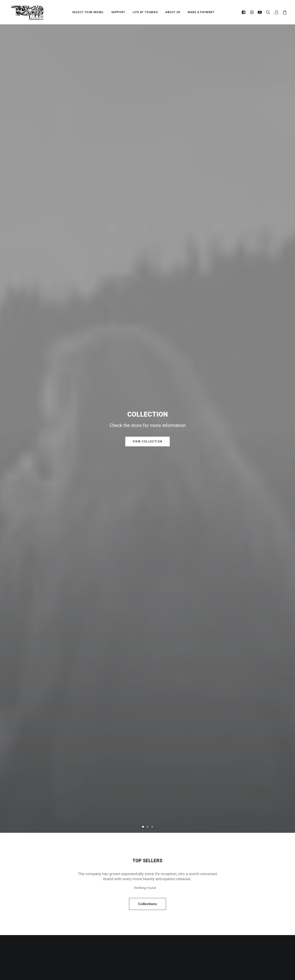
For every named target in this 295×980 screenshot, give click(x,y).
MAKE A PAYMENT (201, 12)
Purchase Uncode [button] (147, 379)
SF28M (58, 582)
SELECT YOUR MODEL (88, 12)
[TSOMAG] (28, 13)
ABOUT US (173, 12)
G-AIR (148, 582)
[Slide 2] (148, 138)
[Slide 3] (152, 138)
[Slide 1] (143, 138)
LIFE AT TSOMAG (145, 12)
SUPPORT (118, 12)
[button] (244, 12)
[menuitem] (88, 12)
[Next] (284, 85)
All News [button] (147, 821)
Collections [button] (147, 215)
